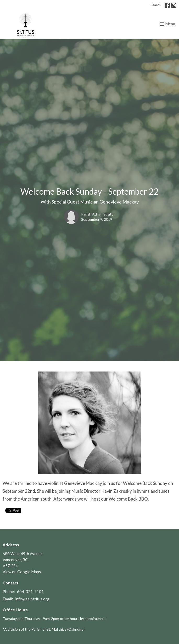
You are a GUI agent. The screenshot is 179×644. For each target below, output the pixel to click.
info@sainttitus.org (32, 599)
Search (156, 5)
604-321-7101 (30, 591)
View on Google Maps (22, 572)
